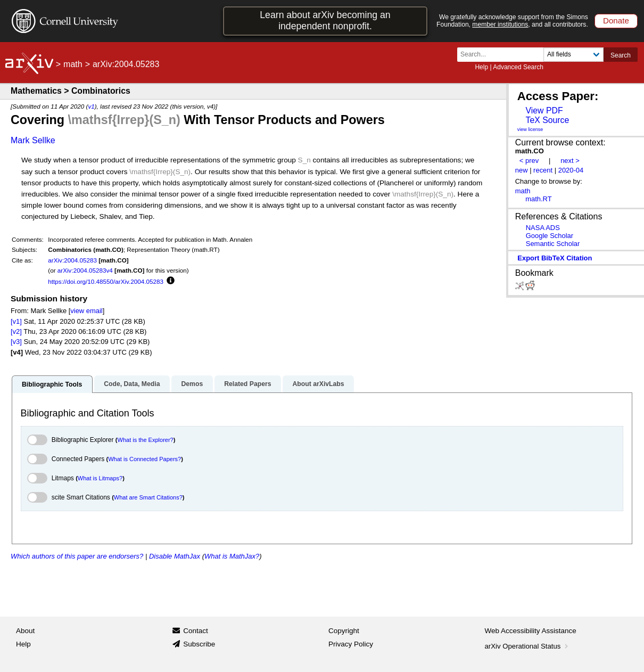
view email (86, 311)
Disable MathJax (175, 556)
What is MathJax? (232, 556)
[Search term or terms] (503, 55)
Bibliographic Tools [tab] (52, 384)
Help (481, 67)
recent (543, 170)
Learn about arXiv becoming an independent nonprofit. (325, 21)
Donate (616, 21)
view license (530, 129)
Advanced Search (518, 67)
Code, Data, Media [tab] (132, 384)
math (73, 64)
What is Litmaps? (100, 478)
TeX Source (547, 120)
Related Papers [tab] (247, 384)
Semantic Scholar (553, 244)
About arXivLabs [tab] (318, 384)
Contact (196, 631)
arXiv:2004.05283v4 (85, 270)
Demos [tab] (192, 384)
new (522, 170)
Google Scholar (550, 236)
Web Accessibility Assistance (531, 631)
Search (621, 55)
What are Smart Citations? (148, 497)
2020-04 (571, 170)
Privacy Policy (351, 644)
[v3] (16, 342)
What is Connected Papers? (145, 459)
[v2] (16, 331)
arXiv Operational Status (528, 646)
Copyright (344, 631)
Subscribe (199, 644)
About (25, 631)
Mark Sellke (33, 140)
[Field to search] (573, 55)
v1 (91, 106)
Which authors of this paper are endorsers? (77, 556)
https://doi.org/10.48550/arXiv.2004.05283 (106, 281)
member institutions (500, 24)
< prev (529, 161)
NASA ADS (543, 228)
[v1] (16, 321)
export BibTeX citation (555, 258)
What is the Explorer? (146, 440)
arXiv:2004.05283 (72, 260)
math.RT (538, 199)
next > (570, 161)
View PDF (544, 110)
